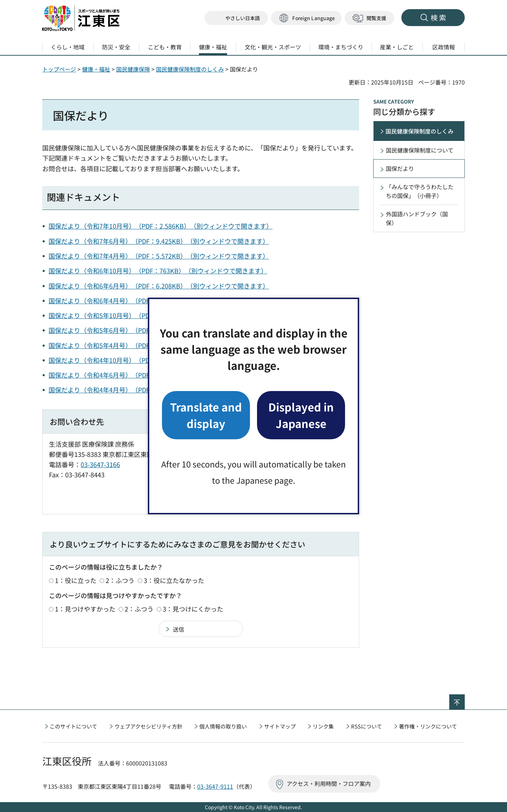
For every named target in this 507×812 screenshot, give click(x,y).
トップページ (59, 69)
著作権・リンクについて (428, 726)
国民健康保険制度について (420, 150)
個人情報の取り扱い (223, 726)
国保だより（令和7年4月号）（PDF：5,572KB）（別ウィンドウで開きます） (159, 256)
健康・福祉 (96, 69)
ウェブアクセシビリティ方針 (148, 726)
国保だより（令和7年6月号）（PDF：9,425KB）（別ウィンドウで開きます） (159, 241)
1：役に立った (76, 580)
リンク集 (323, 726)
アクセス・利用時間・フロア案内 (329, 783)
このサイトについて (73, 726)
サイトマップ (280, 726)
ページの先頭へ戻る (465, 699)
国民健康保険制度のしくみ (190, 69)
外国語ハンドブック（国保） (417, 218)
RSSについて (367, 726)
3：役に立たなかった (174, 580)
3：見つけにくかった (193, 609)
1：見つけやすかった (85, 609)
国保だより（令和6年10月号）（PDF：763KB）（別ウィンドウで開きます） (158, 271)
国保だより (400, 168)
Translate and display (206, 415)
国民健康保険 (133, 69)
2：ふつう (120, 580)
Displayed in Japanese (301, 415)
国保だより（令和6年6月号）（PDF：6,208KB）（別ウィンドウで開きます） (159, 286)
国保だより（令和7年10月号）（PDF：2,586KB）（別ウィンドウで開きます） (161, 226)
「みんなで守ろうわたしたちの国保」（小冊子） (420, 191)
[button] (306, 18)
